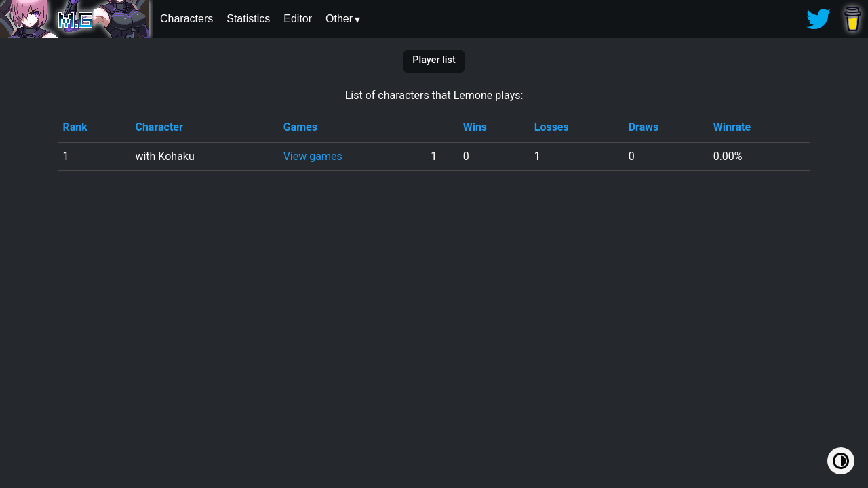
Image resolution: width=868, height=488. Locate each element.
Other (339, 19)
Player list (434, 60)
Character (159, 127)
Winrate (732, 127)
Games (300, 127)
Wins (475, 127)
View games (313, 156)
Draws (644, 127)
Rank (75, 127)
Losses (552, 127)
